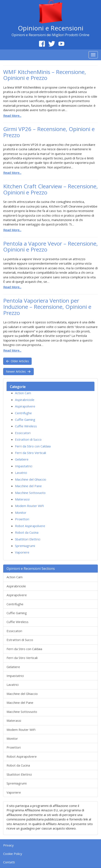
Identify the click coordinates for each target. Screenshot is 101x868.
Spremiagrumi (25, 546)
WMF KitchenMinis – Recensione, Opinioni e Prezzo (45, 75)
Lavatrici (21, 473)
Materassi (22, 499)
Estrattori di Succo (28, 439)
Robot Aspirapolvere (30, 526)
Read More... (12, 116)
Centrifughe (23, 413)
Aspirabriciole (25, 400)
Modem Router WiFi (29, 506)
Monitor (21, 513)
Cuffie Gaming (25, 420)
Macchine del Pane (28, 486)
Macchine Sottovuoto (30, 493)
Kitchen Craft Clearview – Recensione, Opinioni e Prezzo (50, 189)
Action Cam (23, 393)
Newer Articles (18, 371)
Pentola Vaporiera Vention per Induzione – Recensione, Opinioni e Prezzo (47, 307)
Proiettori (22, 519)
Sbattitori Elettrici (28, 539)
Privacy (8, 845)
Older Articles (17, 361)
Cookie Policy (13, 854)
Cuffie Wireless (26, 426)
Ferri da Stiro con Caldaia (33, 446)
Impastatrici (24, 466)
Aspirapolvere (25, 406)
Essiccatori (23, 433)
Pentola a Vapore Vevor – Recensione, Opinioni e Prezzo (50, 247)
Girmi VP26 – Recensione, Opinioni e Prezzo (49, 132)
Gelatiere (22, 459)
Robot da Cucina (27, 532)
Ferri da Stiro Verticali (30, 453)
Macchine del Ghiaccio (31, 479)
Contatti (9, 862)
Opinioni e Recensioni (51, 28)
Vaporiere (22, 552)
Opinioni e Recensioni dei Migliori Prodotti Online (50, 35)
